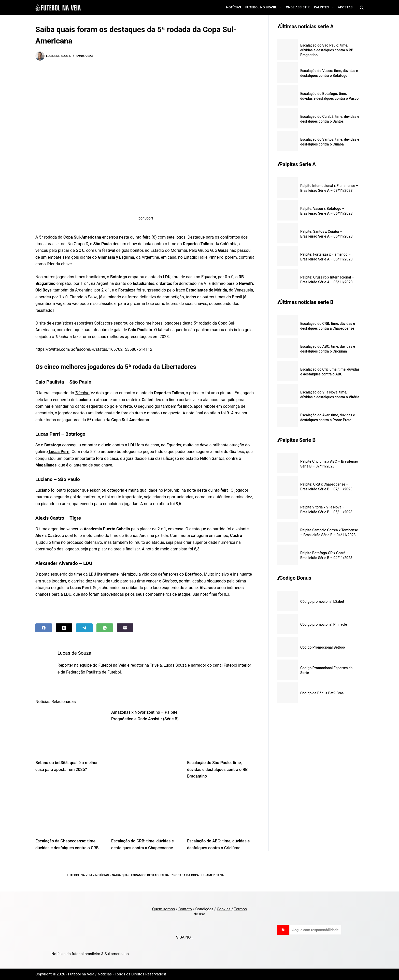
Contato (185, 909)
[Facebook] (44, 628)
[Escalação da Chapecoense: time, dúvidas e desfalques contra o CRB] (69, 810)
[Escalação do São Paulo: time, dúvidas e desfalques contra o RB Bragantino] (221, 732)
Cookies (224, 909)
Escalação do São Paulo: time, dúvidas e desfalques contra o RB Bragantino (217, 769)
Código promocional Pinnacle (324, 624)
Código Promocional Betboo (323, 647)
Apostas (345, 7)
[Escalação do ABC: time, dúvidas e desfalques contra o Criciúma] (221, 810)
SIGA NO (184, 937)
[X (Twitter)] (64, 628)
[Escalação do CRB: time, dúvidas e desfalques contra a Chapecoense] (145, 810)
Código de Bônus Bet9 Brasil (323, 693)
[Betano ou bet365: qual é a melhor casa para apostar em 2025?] (69, 732)
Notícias (234, 7)
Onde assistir (298, 7)
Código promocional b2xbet (322, 602)
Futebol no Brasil (264, 8)
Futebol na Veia (80, 875)
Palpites (325, 8)
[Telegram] (84, 628)
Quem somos (163, 909)
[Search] (362, 8)
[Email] (125, 628)
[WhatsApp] (105, 628)
